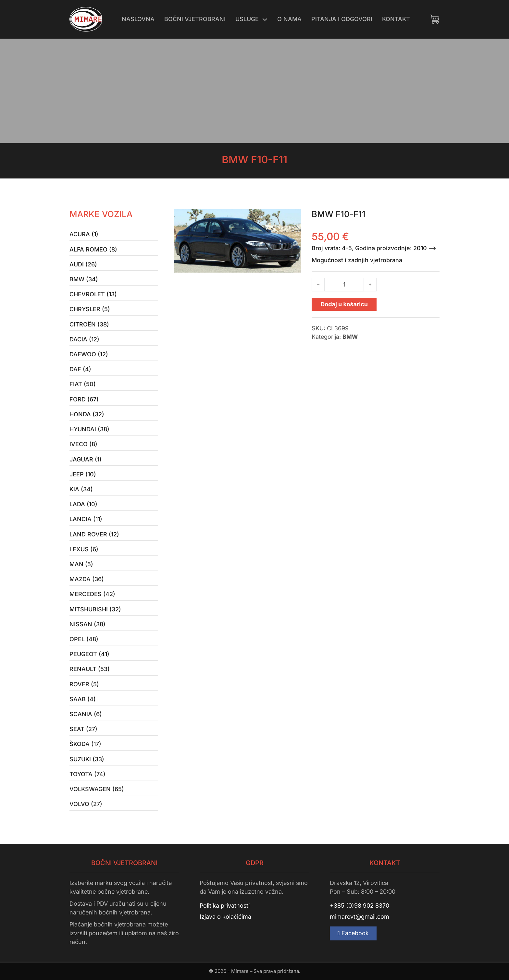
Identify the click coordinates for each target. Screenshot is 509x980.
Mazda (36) (87, 579)
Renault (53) (90, 669)
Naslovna (138, 19)
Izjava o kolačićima (225, 917)
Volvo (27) (86, 804)
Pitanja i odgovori (342, 19)
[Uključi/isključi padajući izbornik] (265, 19)
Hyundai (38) (89, 429)
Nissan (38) (87, 624)
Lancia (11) (86, 519)
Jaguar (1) (86, 459)
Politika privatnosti (225, 906)
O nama (289, 19)
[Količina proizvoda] (344, 285)
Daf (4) (80, 369)
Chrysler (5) (90, 309)
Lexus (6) (84, 549)
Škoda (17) (85, 744)
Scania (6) (86, 714)
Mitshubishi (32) (95, 609)
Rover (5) (84, 684)
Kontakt (396, 19)
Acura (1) (84, 234)
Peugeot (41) (89, 654)
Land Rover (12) (94, 534)
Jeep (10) (83, 474)
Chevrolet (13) (93, 294)
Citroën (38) (89, 324)
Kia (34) (81, 489)
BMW (350, 337)
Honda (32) (87, 414)
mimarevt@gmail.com (360, 917)
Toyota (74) (87, 774)
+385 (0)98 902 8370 (360, 906)
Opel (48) (84, 639)
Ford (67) (84, 399)
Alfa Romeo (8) (93, 249)
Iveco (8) (83, 444)
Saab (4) (83, 699)
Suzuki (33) (87, 759)
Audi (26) (83, 264)
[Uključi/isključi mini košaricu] (435, 19)
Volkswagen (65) (97, 789)
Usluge (247, 19)
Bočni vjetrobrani (195, 19)
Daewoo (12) (89, 354)
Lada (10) (83, 504)
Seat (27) (83, 729)
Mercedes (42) (92, 594)
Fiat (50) (83, 384)
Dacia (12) (84, 339)
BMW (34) (84, 279)
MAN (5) (81, 564)
